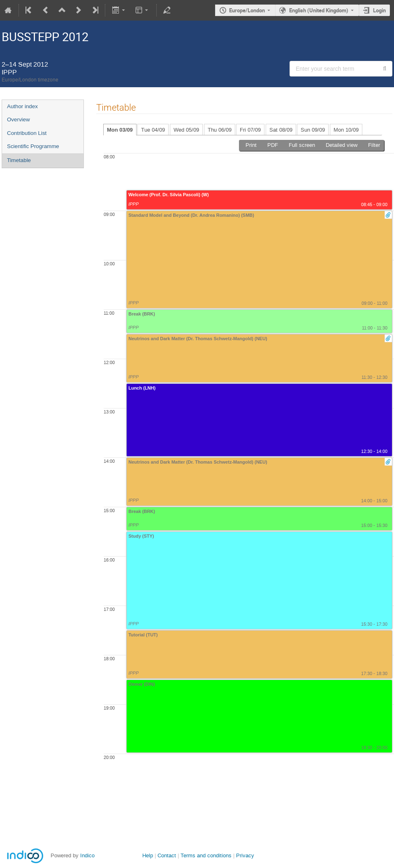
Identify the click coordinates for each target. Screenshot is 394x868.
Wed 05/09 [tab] (186, 130)
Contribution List (27, 133)
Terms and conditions (206, 855)
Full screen (302, 145)
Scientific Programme (33, 146)
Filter (374, 145)
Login (379, 10)
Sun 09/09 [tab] (313, 130)
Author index (22, 106)
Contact (167, 855)
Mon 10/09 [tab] (346, 130)
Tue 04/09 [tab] (153, 130)
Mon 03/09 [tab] (120, 130)
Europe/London (247, 10)
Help (148, 855)
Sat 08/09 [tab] (281, 130)
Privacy (245, 855)
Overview (19, 120)
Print (251, 145)
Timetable (19, 160)
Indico (87, 855)
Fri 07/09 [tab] (250, 130)
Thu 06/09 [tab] (220, 130)
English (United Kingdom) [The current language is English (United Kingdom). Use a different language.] (319, 10)
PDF (273, 145)
